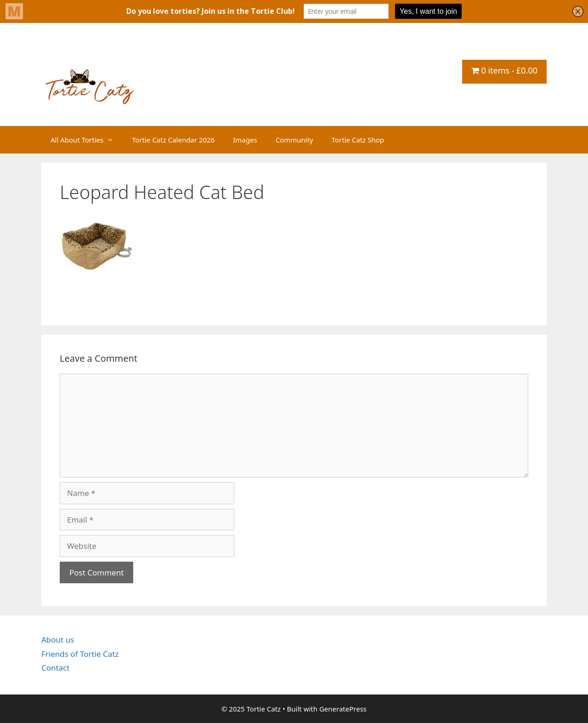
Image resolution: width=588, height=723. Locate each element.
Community (294, 140)
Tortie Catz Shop (358, 140)
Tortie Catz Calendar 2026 (173, 140)
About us (58, 640)
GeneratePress (343, 709)
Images (245, 140)
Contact (56, 668)
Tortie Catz (96, 54)
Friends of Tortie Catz (80, 654)
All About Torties (87, 140)
